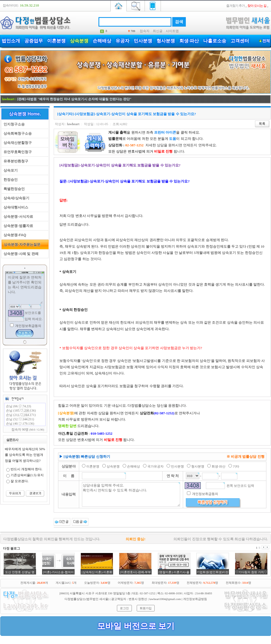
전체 (266, 41)
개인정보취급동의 (28, 326)
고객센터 (240, 41)
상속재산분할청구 (17, 143)
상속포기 (10, 170)
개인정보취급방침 (195, 599)
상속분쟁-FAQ (14, 235)
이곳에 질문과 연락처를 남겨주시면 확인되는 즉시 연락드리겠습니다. (25, 289)
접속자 (145, 31)
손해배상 (102, 41)
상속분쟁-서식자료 (17, 217)
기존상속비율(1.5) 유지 (27, 475)
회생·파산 (189, 41)
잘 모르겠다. (20, 481)
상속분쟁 (79, 41)
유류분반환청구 (15, 161)
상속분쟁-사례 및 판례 (20, 254)
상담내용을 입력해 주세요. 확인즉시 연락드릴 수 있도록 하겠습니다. (131, 494)
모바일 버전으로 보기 (136, 626)
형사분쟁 (166, 41)
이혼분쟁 (56, 41)
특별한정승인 (13, 189)
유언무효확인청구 (17, 152)
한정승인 (10, 180)
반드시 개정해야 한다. (26, 469)
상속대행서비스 (15, 207)
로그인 (124, 608)
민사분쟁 (143, 41)
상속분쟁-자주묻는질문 (21, 244)
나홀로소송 (215, 41)
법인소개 (11, 41)
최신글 (158, 31)
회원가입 (146, 608)
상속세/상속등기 (15, 198)
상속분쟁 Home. (25, 114)
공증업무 (34, 41)
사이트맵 (172, 31)
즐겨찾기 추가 (235, 6)
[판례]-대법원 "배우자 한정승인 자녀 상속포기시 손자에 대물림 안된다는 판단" (74, 99)
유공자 (122, 41)
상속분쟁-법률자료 (17, 226)
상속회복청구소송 (17, 133)
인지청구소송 (13, 124)
